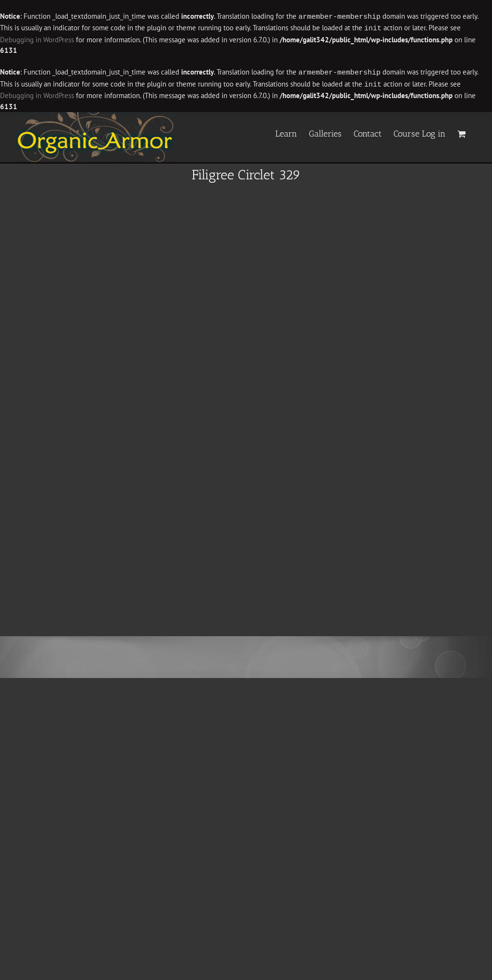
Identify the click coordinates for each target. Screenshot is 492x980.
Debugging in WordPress (37, 39)
